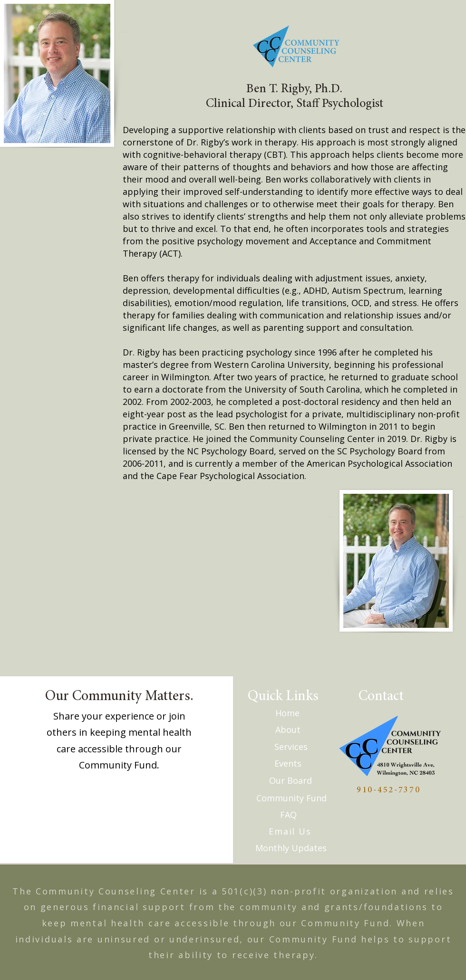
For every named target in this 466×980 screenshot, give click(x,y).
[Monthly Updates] (291, 848)
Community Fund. (119, 765)
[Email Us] (291, 831)
